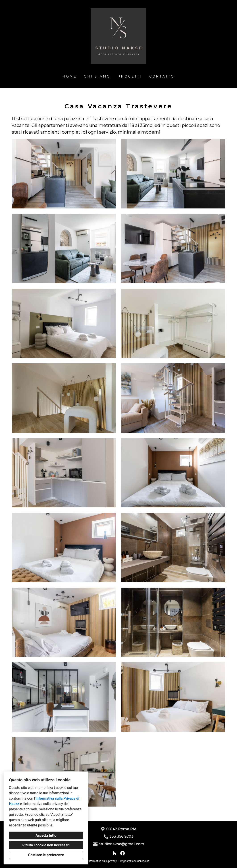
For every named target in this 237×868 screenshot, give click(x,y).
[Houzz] (114, 853)
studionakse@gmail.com (121, 844)
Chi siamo (97, 76)
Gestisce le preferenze (46, 855)
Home (70, 76)
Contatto (162, 76)
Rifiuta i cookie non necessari (46, 845)
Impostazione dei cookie (135, 861)
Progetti (130, 76)
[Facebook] (123, 853)
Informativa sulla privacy (102, 861)
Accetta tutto (46, 835)
